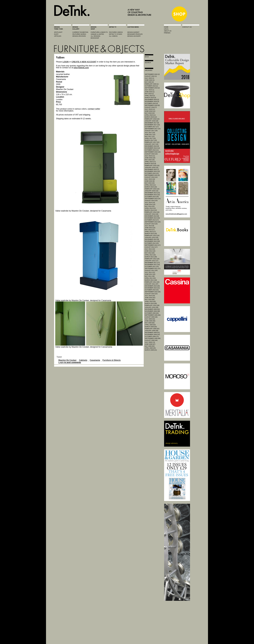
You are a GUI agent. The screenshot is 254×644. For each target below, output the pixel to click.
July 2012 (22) (150, 249)
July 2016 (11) (150, 156)
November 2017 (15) (152, 125)
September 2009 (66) (153, 315)
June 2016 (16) (150, 158)
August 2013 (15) (151, 224)
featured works (79, 34)
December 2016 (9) (152, 146)
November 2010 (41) (152, 288)
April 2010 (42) (150, 301)
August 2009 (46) (151, 317)
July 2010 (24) (150, 296)
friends (167, 33)
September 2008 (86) (153, 338)
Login (61, 362)
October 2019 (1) (151, 86)
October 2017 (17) (152, 127)
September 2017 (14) (153, 129)
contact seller (94, 109)
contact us (187, 27)
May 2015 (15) (150, 183)
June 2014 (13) (150, 204)
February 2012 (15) (152, 259)
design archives (79, 36)
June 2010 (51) (150, 298)
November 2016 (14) (152, 148)
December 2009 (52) (152, 309)
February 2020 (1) (152, 84)
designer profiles (135, 34)
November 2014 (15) (152, 195)
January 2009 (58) (152, 331)
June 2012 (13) (150, 251)
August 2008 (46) (151, 340)
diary (56, 34)
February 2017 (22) (152, 142)
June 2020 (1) (150, 80)
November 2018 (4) (152, 101)
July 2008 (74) (150, 342)
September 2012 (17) (153, 245)
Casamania (95, 360)
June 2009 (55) (150, 321)
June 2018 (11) (150, 111)
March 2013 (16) (151, 233)
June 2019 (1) (150, 92)
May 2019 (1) (149, 94)
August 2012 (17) (151, 247)
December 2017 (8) (152, 123)
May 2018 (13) (150, 113)
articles (58, 36)
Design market (133, 32)
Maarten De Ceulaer (68, 360)
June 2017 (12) (150, 134)
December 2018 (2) (152, 100)
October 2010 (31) (152, 290)
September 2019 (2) (152, 88)
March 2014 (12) (151, 210)
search (148, 63)
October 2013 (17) (152, 220)
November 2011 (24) (152, 265)
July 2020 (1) (149, 78)
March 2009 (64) (151, 327)
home (166, 27)
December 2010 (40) (152, 286)
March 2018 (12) (151, 117)
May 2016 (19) (150, 160)
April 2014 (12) (150, 208)
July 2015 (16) (150, 179)
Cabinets (83, 360)
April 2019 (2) (150, 96)
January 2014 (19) (152, 214)
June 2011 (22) (150, 274)
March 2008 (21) (151, 350)
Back (147, 57)
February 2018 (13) (152, 119)
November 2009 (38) (152, 311)
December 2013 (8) (152, 216)
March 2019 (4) (150, 98)
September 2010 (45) (153, 292)
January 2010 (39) (152, 307)
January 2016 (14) (152, 167)
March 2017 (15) (151, 140)
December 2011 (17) (152, 263)
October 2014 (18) (152, 197)
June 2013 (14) (150, 228)
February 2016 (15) (152, 166)
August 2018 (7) (151, 107)
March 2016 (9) (150, 164)
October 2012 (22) (152, 243)
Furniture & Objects (112, 360)
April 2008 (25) (150, 348)
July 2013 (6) (149, 226)
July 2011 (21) (150, 272)
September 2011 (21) (153, 268)
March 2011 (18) (151, 280)
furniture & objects (99, 32)
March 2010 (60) (151, 303)
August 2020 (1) (151, 76)
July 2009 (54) (150, 319)
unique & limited (97, 34)
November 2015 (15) (152, 171)
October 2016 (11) (152, 150)
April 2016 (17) (150, 162)
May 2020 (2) (149, 82)
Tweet (59, 357)
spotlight (58, 32)
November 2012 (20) (152, 241)
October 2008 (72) (152, 336)
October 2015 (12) (152, 173)
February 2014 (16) (152, 212)
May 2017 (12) (150, 136)
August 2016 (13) (151, 154)
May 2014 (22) (150, 206)
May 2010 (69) (150, 300)
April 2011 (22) (150, 278)
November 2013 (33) (152, 218)
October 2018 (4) (151, 103)
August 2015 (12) (151, 177)
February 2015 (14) (152, 189)
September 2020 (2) (152, 74)
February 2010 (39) (152, 305)
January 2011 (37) (152, 284)
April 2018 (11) (150, 115)
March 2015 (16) (151, 187)
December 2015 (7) (152, 169)
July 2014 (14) (150, 202)
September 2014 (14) (153, 199)
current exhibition (80, 32)
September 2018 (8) (152, 105)
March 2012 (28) (151, 257)
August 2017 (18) (151, 131)
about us (168, 31)
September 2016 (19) (153, 152)
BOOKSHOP (95, 38)
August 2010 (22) (151, 294)
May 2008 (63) (150, 346)
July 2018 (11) (150, 109)
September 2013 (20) (153, 222)
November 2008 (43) (152, 334)
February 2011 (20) (152, 282)
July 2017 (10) (150, 133)
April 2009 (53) (150, 325)
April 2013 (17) (150, 232)
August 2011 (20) (151, 270)
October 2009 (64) (152, 313)
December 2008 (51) (152, 333)
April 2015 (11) (150, 185)
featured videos (116, 32)
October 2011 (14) (152, 266)
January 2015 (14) (152, 191)
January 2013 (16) (152, 237)
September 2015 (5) (152, 175)
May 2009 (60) (150, 323)
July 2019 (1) (149, 90)
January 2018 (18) (152, 121)
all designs (95, 36)
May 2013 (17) (150, 230)
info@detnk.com (81, 68)
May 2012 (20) (150, 253)
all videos (113, 36)
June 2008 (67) (150, 344)
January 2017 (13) (152, 144)
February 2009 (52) (152, 329)
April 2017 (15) (150, 138)
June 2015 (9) (150, 181)
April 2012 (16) (150, 255)
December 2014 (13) (152, 193)
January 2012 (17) (152, 261)
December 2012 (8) (152, 239)
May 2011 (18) (150, 276)
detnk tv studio (116, 34)
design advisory (134, 36)
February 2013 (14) (152, 235)
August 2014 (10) (151, 200)
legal (166, 29)
